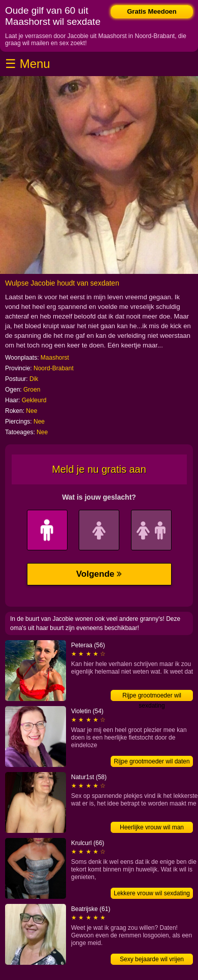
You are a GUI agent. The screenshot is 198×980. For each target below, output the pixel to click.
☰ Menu (28, 64)
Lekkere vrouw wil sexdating (152, 893)
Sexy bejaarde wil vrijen (152, 959)
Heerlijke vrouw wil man (152, 827)
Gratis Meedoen (152, 11)
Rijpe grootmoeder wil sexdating (152, 696)
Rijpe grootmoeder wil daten (152, 761)
